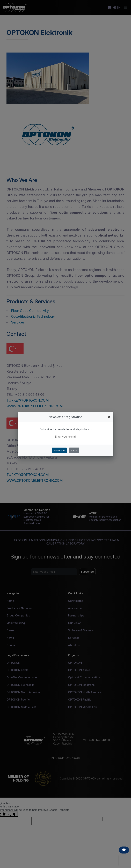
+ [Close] (109, 417)
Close (74, 450)
